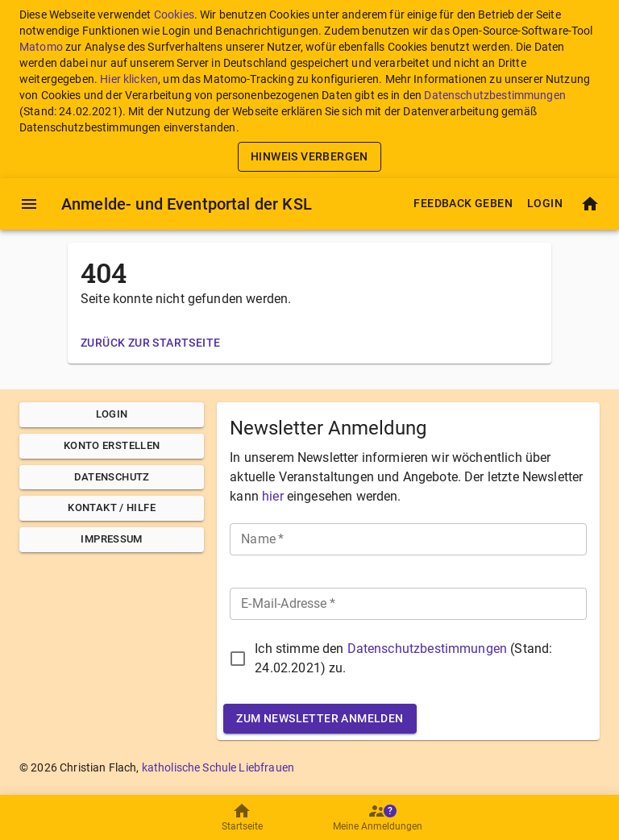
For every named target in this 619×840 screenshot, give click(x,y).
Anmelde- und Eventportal (187, 204)
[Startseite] (590, 204)
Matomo (41, 47)
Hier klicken (129, 79)
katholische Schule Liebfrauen (218, 767)
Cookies (174, 15)
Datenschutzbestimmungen (494, 95)
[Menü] (29, 204)
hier (273, 496)
